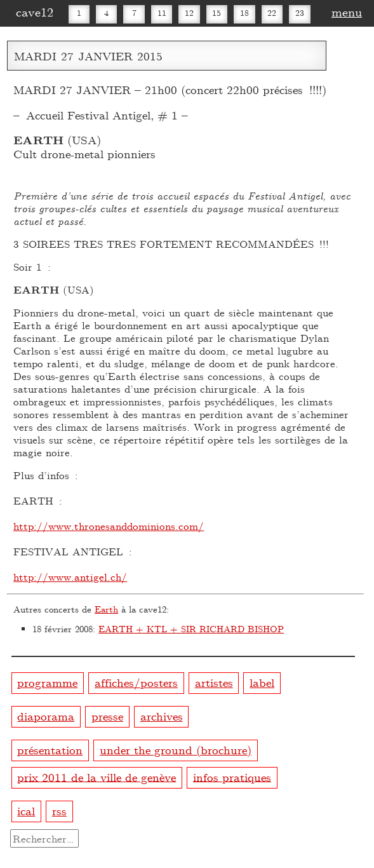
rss (59, 810)
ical (26, 810)
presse (107, 716)
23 (300, 13)
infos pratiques (232, 776)
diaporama (46, 716)
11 (162, 13)
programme (47, 682)
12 (189, 13)
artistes (214, 682)
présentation (50, 749)
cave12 (35, 11)
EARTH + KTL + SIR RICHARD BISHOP (191, 629)
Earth (106, 609)
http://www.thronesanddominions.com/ (109, 526)
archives (162, 716)
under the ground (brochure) (176, 749)
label (262, 682)
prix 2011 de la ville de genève (97, 776)
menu (347, 11)
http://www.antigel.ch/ (70, 577)
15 (217, 13)
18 (244, 13)
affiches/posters (136, 682)
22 (272, 13)
